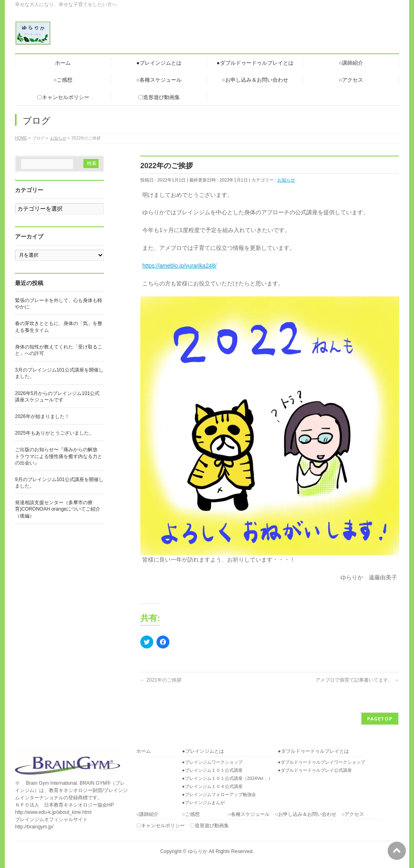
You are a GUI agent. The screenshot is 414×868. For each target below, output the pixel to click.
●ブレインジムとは (203, 751)
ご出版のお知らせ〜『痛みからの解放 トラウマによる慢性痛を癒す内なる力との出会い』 (59, 456)
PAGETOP (380, 719)
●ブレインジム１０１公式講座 (212, 770)
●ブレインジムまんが (203, 803)
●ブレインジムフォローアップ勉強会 (219, 794)
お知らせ (286, 180)
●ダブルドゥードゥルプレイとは (313, 751)
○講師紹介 (147, 814)
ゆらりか (198, 851)
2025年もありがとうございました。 (54, 433)
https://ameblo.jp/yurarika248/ (180, 266)
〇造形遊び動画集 (209, 826)
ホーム (144, 751)
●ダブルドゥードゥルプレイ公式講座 (315, 770)
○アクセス (353, 814)
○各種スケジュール (249, 814)
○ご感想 (191, 814)
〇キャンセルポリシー (161, 826)
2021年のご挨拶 (161, 680)
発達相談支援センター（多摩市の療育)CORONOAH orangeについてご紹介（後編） (58, 509)
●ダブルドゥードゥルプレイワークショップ (321, 762)
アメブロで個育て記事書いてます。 (357, 680)
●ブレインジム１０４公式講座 (212, 786)
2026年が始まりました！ (42, 416)
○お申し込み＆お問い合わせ (305, 814)
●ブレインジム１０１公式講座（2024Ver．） (227, 778)
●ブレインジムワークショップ (212, 762)
